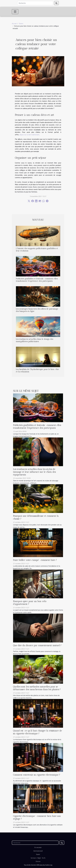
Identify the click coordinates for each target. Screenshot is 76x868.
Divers (21, 23)
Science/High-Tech (38, 858)
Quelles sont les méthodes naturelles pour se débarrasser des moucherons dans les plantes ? (37, 688)
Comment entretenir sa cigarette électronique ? (37, 775)
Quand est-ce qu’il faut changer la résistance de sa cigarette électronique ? (37, 732)
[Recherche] (35, 3)
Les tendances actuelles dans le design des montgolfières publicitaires (35, 340)
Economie (38, 847)
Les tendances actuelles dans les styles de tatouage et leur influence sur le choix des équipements (34, 472)
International (38, 851)
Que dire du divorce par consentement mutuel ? (37, 645)
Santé (38, 854)
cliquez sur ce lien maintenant (29, 135)
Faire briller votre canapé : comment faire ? (35, 560)
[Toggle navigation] (15, 12)
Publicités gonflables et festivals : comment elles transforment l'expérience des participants (37, 280)
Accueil (14, 23)
